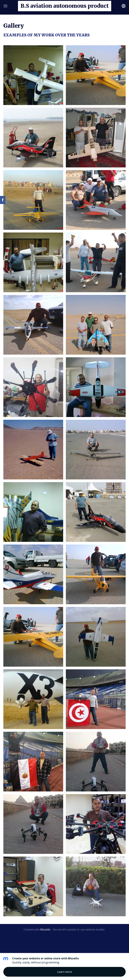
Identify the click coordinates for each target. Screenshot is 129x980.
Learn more (64, 972)
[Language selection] (124, 6)
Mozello (45, 930)
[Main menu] (5, 6)
